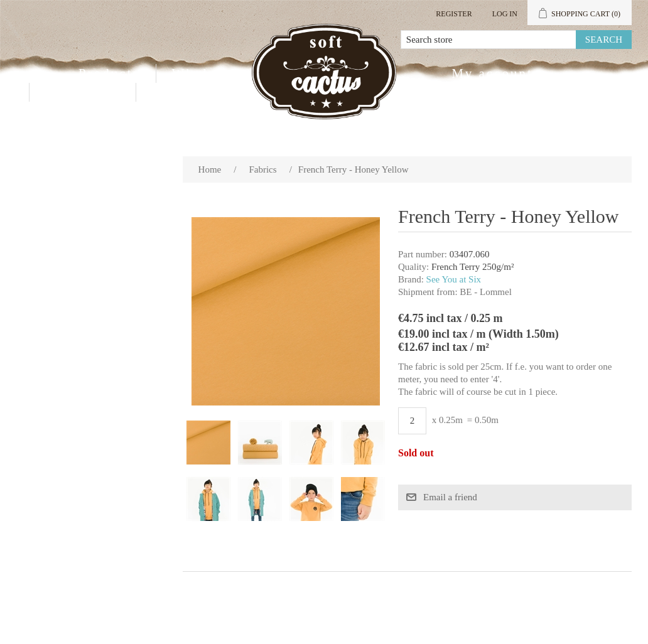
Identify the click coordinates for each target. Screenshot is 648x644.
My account (492, 73)
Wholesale (208, 73)
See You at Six (454, 279)
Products (109, 73)
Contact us (83, 92)
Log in (505, 14)
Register (454, 14)
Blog (169, 92)
